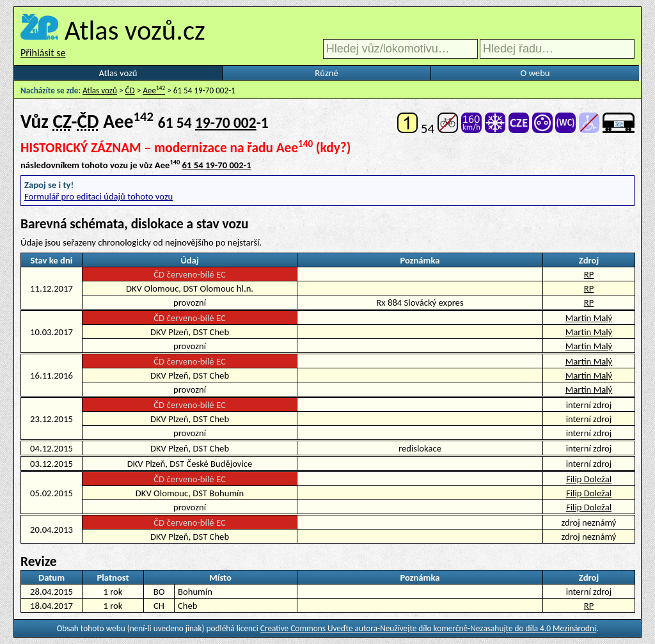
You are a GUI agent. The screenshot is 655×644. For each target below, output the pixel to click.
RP (589, 274)
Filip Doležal (589, 479)
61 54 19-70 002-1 (217, 165)
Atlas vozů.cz (135, 30)
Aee (154, 90)
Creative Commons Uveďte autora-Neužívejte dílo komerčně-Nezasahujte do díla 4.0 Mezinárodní (428, 628)
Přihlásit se (43, 53)
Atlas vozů (118, 73)
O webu (535, 73)
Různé (326, 73)
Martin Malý (589, 318)
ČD (130, 90)
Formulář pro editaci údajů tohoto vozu (99, 196)
